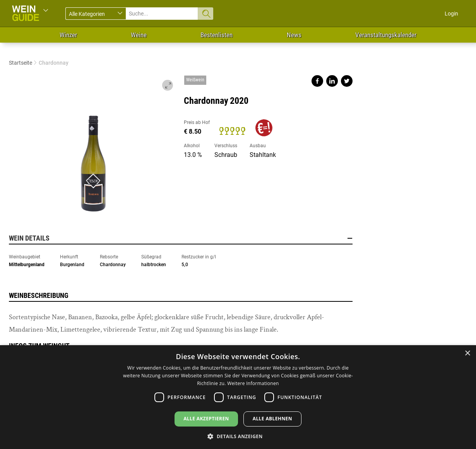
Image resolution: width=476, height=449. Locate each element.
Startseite (21, 63)
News (294, 35)
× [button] (467, 354)
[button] (238, 436)
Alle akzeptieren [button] (206, 419)
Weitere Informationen (253, 383)
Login (451, 14)
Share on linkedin (332, 81)
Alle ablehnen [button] (272, 419)
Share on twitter (347, 81)
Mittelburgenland (27, 265)
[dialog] (238, 397)
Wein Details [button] (181, 238)
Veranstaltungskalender (386, 35)
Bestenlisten (217, 35)
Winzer (68, 35)
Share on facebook (317, 81)
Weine (139, 35)
